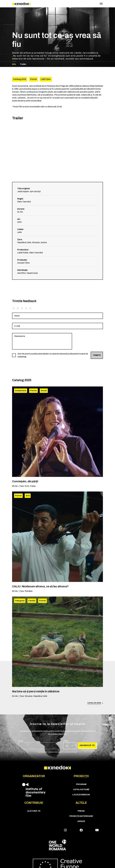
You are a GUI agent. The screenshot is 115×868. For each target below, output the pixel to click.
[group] (57, 316)
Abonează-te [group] (87, 745)
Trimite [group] (97, 355)
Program (81, 784)
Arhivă (81, 821)
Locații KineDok (81, 795)
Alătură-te (34, 811)
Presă (81, 811)
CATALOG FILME (81, 789)
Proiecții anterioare (81, 816)
